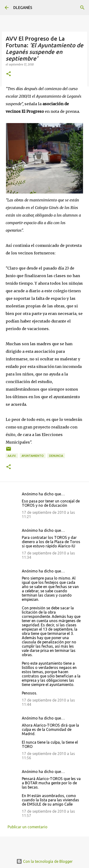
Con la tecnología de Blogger (44, 861)
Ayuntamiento (33, 456)
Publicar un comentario (28, 827)
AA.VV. (12, 456)
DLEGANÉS (23, 8)
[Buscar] (82, 8)
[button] (9, 74)
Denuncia (56, 456)
